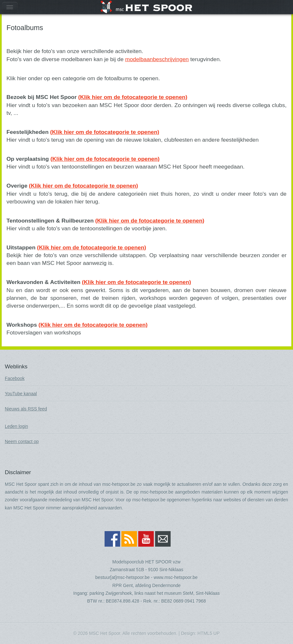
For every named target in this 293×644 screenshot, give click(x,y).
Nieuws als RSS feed (26, 409)
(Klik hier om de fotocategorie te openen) (133, 97)
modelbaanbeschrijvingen (157, 59)
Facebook (15, 378)
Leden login (17, 426)
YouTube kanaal (21, 394)
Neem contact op (22, 442)
